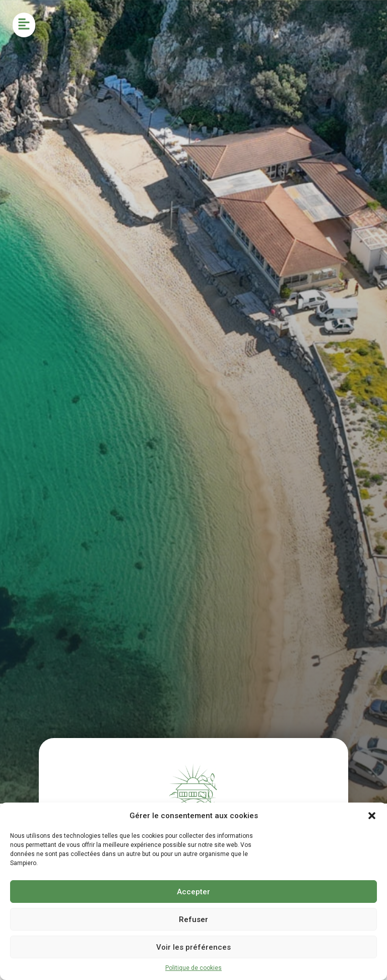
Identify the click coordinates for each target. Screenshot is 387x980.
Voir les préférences (193, 947)
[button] (372, 816)
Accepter (193, 892)
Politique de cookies (193, 968)
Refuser (193, 920)
